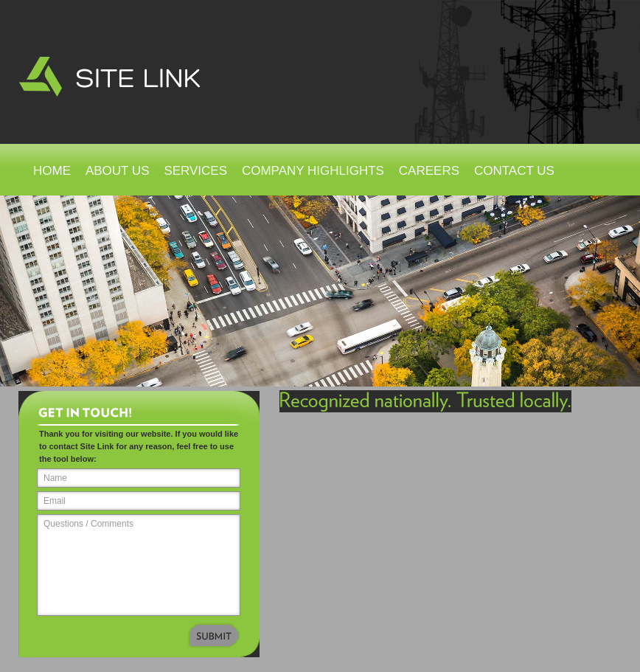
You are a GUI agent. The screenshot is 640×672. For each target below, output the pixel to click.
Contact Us (514, 171)
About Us (118, 171)
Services (195, 171)
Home (52, 171)
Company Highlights (313, 171)
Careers (429, 171)
